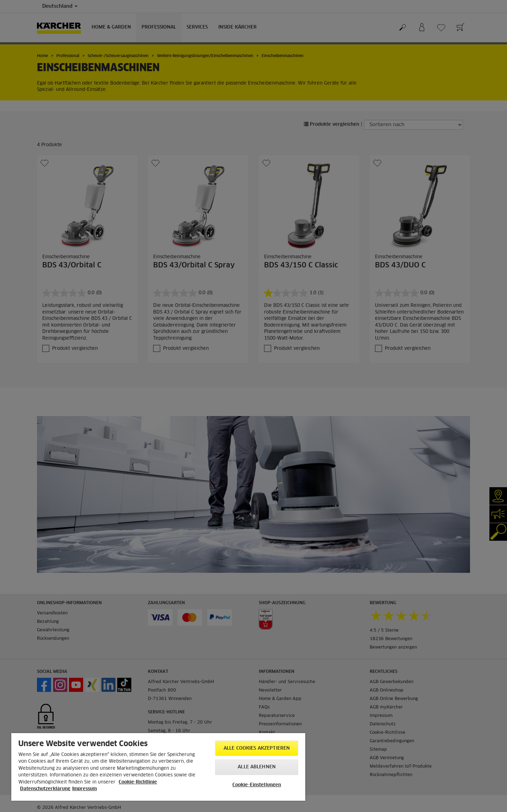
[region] (158, 767)
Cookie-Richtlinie (138, 782)
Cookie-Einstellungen (257, 785)
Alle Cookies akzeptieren (257, 748)
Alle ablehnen (257, 767)
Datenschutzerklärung (45, 789)
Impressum (84, 789)
